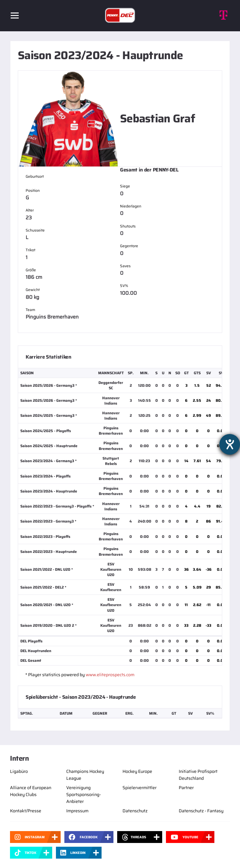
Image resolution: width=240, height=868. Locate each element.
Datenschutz (135, 811)
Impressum (77, 811)
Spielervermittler (140, 788)
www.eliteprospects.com (110, 675)
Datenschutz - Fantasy (201, 811)
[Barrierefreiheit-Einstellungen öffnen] (230, 444)
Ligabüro (19, 771)
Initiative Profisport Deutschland (198, 775)
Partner (186, 788)
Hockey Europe (137, 771)
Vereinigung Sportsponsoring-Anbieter (84, 794)
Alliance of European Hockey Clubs (31, 791)
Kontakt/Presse (26, 811)
